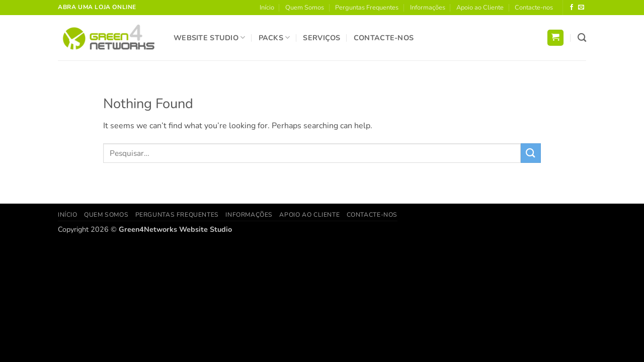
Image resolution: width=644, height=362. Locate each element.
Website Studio (210, 38)
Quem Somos (305, 8)
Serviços (321, 38)
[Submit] (531, 153)
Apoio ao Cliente (480, 8)
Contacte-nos (534, 8)
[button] (555, 38)
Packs (274, 38)
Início (267, 8)
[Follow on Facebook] (572, 8)
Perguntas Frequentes (367, 8)
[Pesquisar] (582, 38)
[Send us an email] (581, 8)
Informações (428, 8)
